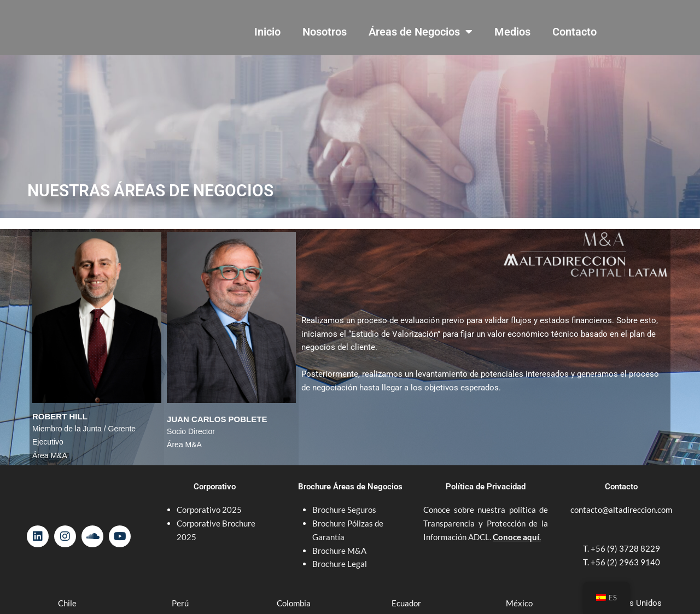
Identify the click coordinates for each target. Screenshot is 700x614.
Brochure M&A (339, 551)
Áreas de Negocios (421, 32)
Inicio (267, 32)
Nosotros (325, 32)
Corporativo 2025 (210, 510)
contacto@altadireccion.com (621, 510)
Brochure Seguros (344, 510)
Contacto (574, 32)
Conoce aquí (516, 537)
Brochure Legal (340, 564)
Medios (512, 32)
